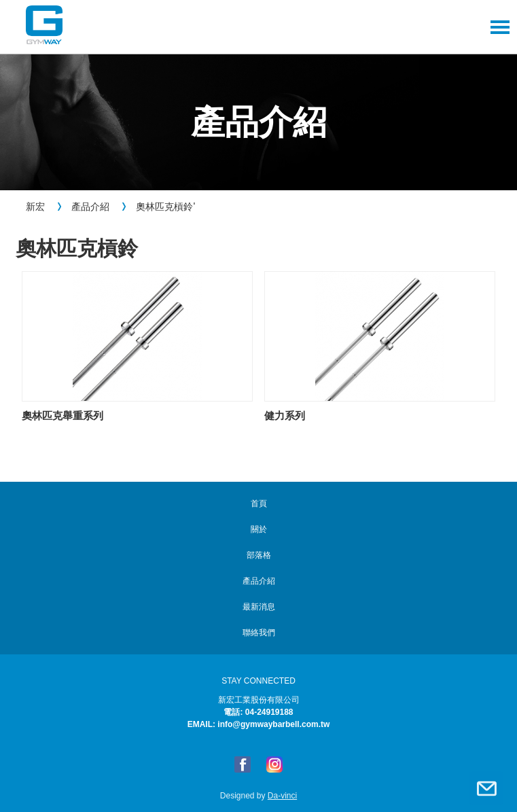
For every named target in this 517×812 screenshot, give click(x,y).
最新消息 (259, 607)
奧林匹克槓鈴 (164, 207)
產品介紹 (90, 207)
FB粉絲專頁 (243, 764)
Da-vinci (282, 796)
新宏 (35, 207)
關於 (259, 529)
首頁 (259, 504)
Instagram (274, 764)
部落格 (259, 555)
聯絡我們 (486, 788)
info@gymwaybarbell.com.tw (273, 724)
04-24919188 (269, 712)
